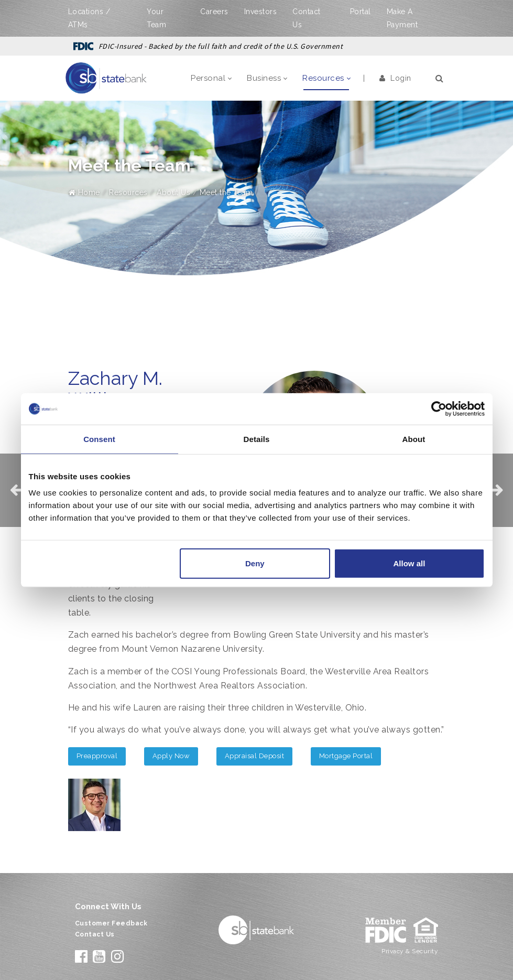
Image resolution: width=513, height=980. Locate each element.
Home (84, 192)
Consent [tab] (99, 439)
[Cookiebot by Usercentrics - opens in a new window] (439, 408)
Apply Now (171, 756)
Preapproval (97, 756)
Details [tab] (257, 439)
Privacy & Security (410, 951)
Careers (214, 12)
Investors (261, 12)
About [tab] (414, 439)
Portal (361, 12)
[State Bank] (106, 78)
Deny (255, 563)
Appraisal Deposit (255, 756)
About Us (173, 192)
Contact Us (95, 934)
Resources (128, 192)
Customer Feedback (111, 923)
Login (395, 78)
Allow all (410, 563)
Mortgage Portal (346, 756)
